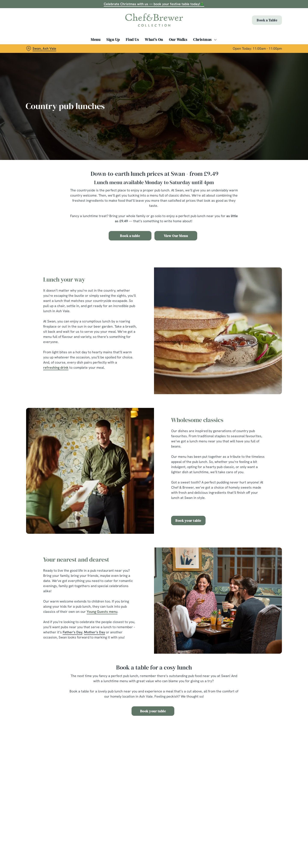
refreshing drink (56, 368)
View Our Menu (176, 236)
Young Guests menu (102, 612)
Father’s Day (73, 632)
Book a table (130, 236)
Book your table (188, 521)
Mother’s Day (95, 632)
